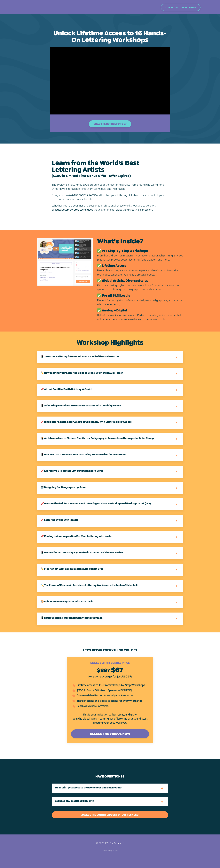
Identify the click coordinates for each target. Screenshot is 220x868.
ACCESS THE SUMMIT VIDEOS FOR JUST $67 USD (110, 828)
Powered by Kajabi (110, 864)
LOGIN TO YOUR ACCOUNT (181, 7)
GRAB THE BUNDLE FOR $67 (110, 125)
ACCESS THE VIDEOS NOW (110, 747)
